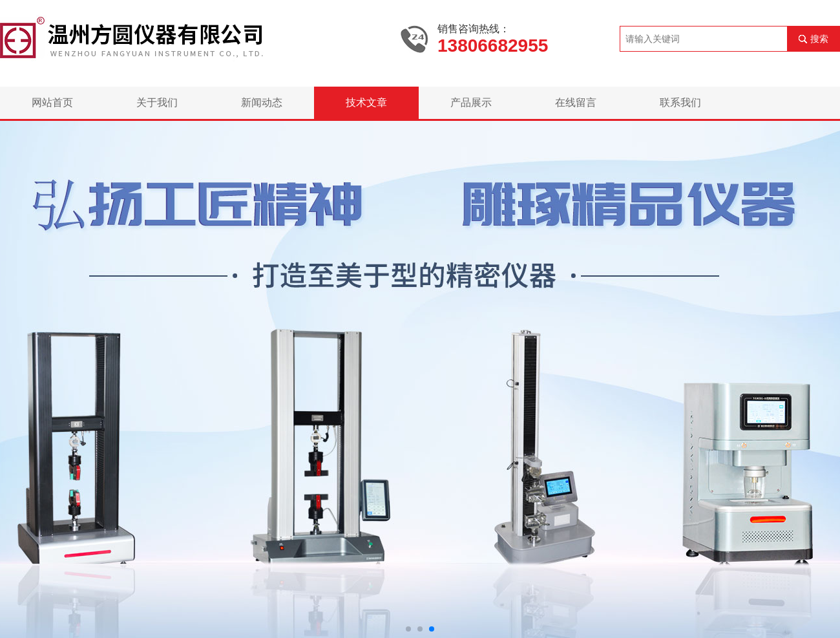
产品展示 (471, 102)
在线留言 (576, 102)
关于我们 (157, 102)
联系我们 (680, 102)
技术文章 (366, 102)
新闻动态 (262, 102)
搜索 (819, 39)
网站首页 (52, 102)
